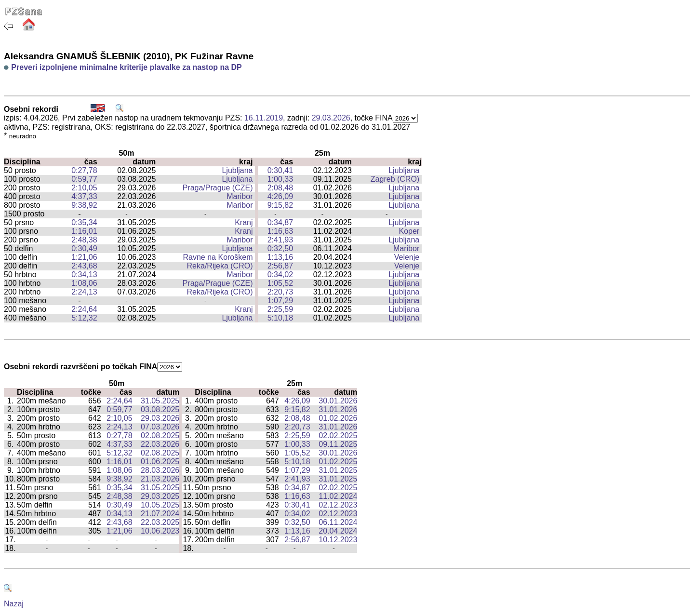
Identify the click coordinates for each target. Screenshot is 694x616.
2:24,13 (84, 292)
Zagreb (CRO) (395, 179)
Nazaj (14, 604)
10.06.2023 (160, 531)
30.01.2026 (338, 401)
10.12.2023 (338, 540)
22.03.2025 (160, 522)
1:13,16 (280, 257)
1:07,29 (280, 301)
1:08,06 (84, 283)
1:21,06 (84, 257)
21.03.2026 (160, 479)
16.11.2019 (264, 118)
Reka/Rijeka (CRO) (220, 266)
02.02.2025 (338, 435)
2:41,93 (280, 240)
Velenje (407, 257)
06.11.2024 (338, 522)
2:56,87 (280, 266)
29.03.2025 (160, 496)
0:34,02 (280, 275)
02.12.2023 (338, 505)
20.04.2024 (338, 531)
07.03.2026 (160, 427)
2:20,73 (280, 292)
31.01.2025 (338, 470)
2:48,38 (84, 240)
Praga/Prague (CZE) (218, 188)
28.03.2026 (160, 470)
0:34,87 (280, 222)
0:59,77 (84, 179)
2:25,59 (280, 309)
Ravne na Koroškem (218, 257)
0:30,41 (280, 170)
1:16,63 (280, 231)
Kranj (244, 222)
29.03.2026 (331, 118)
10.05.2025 (160, 505)
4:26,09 (280, 196)
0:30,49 (84, 248)
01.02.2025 (338, 462)
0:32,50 (280, 248)
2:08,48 (280, 188)
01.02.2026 (338, 418)
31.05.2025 (160, 401)
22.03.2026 (160, 444)
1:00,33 (280, 179)
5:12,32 (84, 318)
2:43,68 (84, 266)
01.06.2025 (160, 462)
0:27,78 (84, 170)
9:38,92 (84, 205)
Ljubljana (237, 170)
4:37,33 (84, 196)
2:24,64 (84, 309)
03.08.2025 (160, 409)
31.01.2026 (338, 409)
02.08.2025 (160, 435)
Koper (409, 231)
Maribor (240, 196)
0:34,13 (84, 275)
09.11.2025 (338, 444)
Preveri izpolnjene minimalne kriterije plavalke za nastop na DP (126, 67)
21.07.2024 (160, 514)
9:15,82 (280, 205)
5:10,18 (280, 318)
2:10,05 (84, 188)
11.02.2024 (338, 496)
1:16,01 (84, 231)
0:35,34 (84, 222)
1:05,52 (280, 283)
